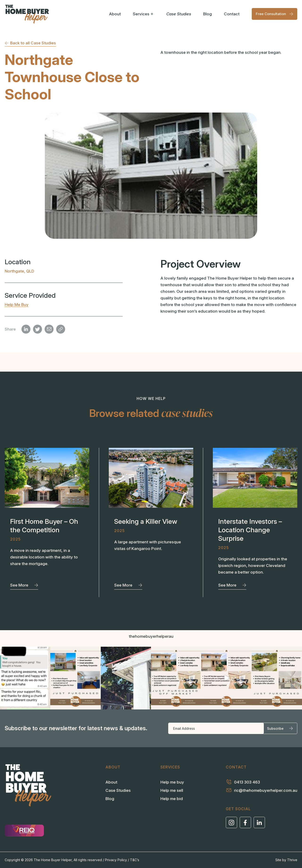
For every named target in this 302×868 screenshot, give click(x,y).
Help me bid (172, 799)
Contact (232, 14)
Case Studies (179, 14)
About (115, 14)
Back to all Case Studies (30, 43)
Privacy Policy (116, 860)
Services (144, 14)
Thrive (292, 860)
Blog (208, 14)
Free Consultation (275, 14)
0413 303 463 (243, 782)
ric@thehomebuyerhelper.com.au (262, 790)
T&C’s (135, 860)
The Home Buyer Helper (53, 860)
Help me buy (17, 305)
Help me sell (172, 790)
